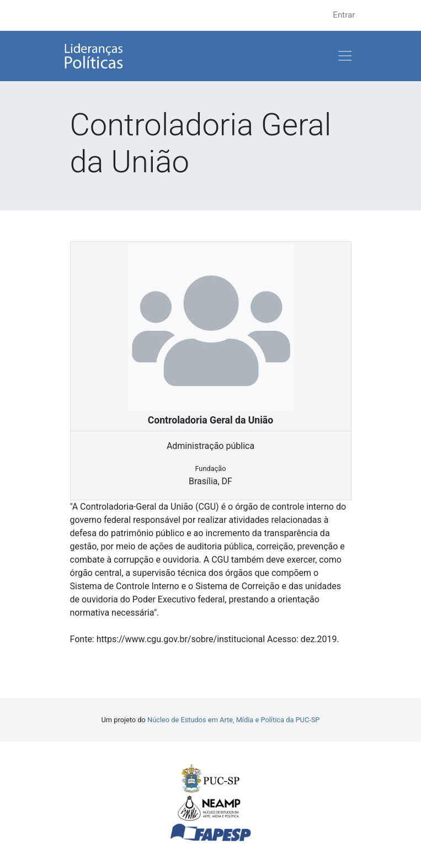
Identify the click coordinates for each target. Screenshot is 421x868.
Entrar (344, 15)
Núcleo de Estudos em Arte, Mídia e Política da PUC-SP (233, 720)
